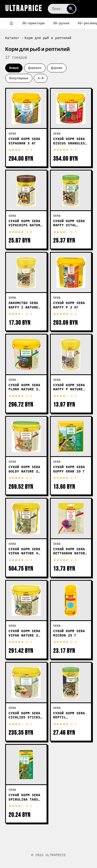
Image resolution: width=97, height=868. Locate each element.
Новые (14, 68)
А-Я (41, 78)
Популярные (19, 78)
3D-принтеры (33, 23)
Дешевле (35, 68)
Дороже (57, 68)
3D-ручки (61, 23)
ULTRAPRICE (24, 9)
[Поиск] (62, 9)
